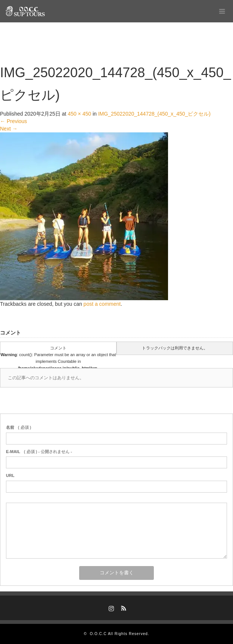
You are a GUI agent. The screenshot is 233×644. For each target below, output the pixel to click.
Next (9, 129)
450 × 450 (79, 114)
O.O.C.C (98, 634)
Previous (13, 121)
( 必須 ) (18, 427)
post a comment (102, 304)
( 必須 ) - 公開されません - (39, 452)
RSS (123, 607)
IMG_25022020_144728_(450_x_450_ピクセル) (154, 114)
